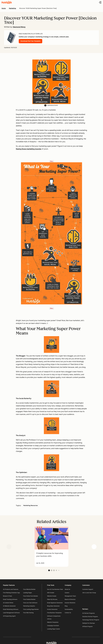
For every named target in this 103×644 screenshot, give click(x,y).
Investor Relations (70, 603)
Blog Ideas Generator (53, 606)
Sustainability (69, 610)
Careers (67, 593)
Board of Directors (70, 600)
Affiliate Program (87, 627)
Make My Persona (52, 600)
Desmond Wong (19, 27)
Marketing (12, 8)
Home (4, 8)
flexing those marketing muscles (29, 149)
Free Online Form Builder (31, 596)
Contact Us (68, 613)
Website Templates (53, 623)
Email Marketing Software (11, 610)
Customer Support (88, 590)
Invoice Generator (52, 610)
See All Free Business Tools (55, 590)
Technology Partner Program (91, 620)
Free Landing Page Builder (31, 610)
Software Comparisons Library (54, 618)
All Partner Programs (88, 614)
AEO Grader (51, 593)
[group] (51, 547)
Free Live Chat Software (30, 603)
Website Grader (52, 596)
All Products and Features (11, 590)
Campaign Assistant (53, 626)
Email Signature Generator (55, 603)
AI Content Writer (8, 603)
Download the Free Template (30, 41)
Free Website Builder (29, 590)
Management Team (70, 596)
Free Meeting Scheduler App (12, 593)
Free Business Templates (54, 613)
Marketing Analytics (29, 606)
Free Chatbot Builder (29, 600)
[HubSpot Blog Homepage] (7, 2)
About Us (67, 590)
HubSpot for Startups (88, 624)
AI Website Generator (10, 606)
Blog (66, 606)
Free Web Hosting (28, 613)
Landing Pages (28, 593)
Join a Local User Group (89, 593)
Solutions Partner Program (90, 617)
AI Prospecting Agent (10, 616)
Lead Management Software (12, 613)
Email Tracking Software (10, 600)
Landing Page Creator (54, 629)
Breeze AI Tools (8, 596)
